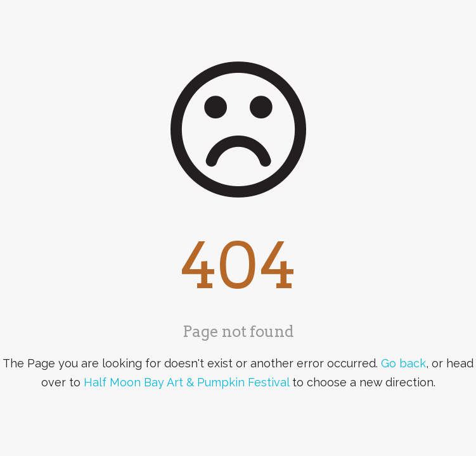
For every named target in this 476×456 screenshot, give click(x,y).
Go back (403, 363)
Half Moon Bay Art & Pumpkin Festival (186, 382)
